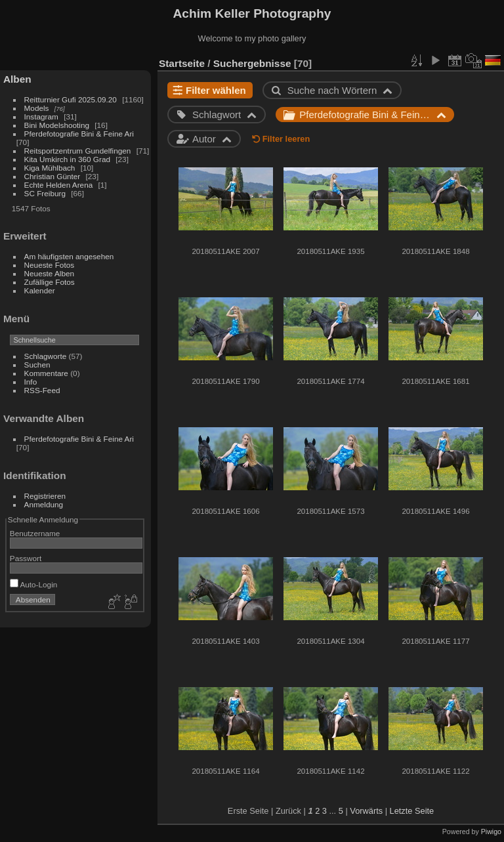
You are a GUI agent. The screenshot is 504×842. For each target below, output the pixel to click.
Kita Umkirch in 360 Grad (67, 159)
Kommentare (46, 373)
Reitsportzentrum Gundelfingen (78, 151)
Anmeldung (44, 504)
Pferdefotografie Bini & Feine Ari (79, 134)
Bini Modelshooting (57, 125)
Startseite (182, 63)
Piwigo (491, 831)
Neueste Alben (50, 273)
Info (31, 382)
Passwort (26, 558)
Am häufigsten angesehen (69, 256)
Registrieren (45, 496)
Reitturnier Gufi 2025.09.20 (71, 99)
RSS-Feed (42, 390)
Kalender (40, 290)
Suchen (37, 365)
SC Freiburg (45, 193)
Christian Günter (52, 176)
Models (37, 108)
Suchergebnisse (252, 63)
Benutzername (35, 533)
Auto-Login (34, 584)
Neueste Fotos (50, 265)
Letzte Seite (412, 811)
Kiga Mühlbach (50, 168)
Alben (17, 79)
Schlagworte (46, 356)
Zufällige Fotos (50, 282)
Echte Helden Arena (59, 185)
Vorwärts (366, 811)
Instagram (41, 116)
